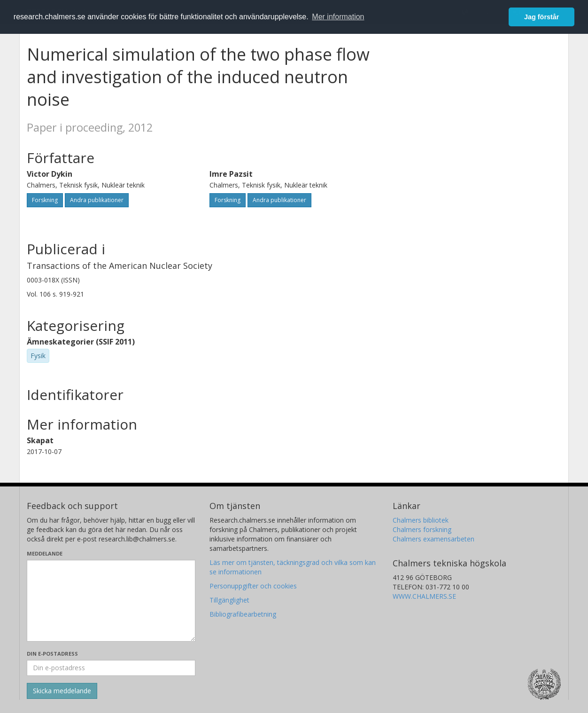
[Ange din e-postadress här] (111, 668)
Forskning (45, 200)
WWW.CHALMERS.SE (424, 596)
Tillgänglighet (229, 600)
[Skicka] (62, 691)
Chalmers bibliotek (421, 520)
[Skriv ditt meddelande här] (111, 601)
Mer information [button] (338, 17)
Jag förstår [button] (542, 17)
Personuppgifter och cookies (253, 586)
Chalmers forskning (422, 529)
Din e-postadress (52, 654)
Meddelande (45, 553)
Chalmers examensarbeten (433, 539)
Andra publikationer (97, 200)
